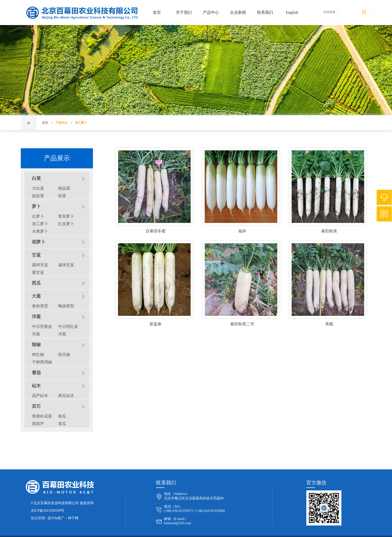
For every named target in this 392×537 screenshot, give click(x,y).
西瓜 (58, 283)
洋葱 (58, 317)
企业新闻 (238, 12)
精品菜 (64, 188)
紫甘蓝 (38, 272)
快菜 (62, 196)
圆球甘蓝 (40, 265)
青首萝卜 (66, 216)
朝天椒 (64, 355)
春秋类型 (40, 306)
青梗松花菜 (42, 416)
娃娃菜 (38, 196)
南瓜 (62, 416)
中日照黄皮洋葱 (42, 330)
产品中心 (211, 12)
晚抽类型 (66, 306)
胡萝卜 (58, 242)
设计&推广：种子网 (63, 518)
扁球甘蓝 (66, 265)
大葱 (58, 296)
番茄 (58, 373)
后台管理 (38, 518)
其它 (58, 407)
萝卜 (58, 207)
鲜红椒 (38, 355)
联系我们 (265, 12)
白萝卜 (38, 216)
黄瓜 (62, 424)
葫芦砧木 (40, 396)
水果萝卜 (40, 231)
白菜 (58, 179)
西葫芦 (38, 424)
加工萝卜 (81, 123)
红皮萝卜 (66, 224)
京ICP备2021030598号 (48, 511)
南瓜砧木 (66, 396)
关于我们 (184, 12)
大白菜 (38, 188)
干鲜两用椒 (42, 362)
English (292, 12)
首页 (157, 12)
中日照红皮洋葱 (68, 330)
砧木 (58, 386)
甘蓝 (58, 255)
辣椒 (58, 345)
